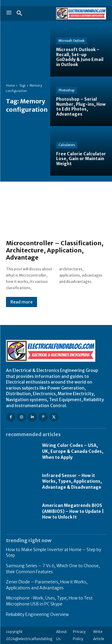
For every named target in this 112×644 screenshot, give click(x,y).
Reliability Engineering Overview (37, 614)
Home (10, 86)
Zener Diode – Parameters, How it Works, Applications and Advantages (47, 585)
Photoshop (66, 90)
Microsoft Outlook (72, 41)
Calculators (67, 145)
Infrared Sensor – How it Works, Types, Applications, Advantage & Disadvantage (72, 481)
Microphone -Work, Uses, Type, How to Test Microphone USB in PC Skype (49, 601)
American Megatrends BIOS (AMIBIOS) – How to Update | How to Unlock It (73, 511)
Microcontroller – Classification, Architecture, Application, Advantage (55, 250)
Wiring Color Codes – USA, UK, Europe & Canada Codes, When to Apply (73, 451)
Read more (22, 302)
